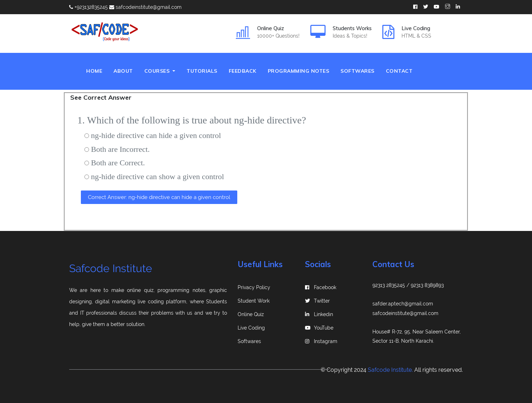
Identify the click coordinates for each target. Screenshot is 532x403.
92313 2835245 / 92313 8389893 (408, 285)
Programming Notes (299, 71)
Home (97, 70)
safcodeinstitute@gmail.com (145, 7)
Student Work (254, 301)
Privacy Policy (254, 287)
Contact (399, 71)
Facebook (321, 287)
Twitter (317, 301)
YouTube (319, 328)
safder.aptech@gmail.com (403, 304)
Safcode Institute (111, 268)
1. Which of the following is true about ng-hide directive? (192, 120)
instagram (321, 341)
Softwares (358, 71)
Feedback (243, 71)
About (123, 71)
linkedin (319, 314)
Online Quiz (251, 314)
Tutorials (202, 71)
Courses (158, 71)
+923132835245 (88, 7)
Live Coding (251, 328)
